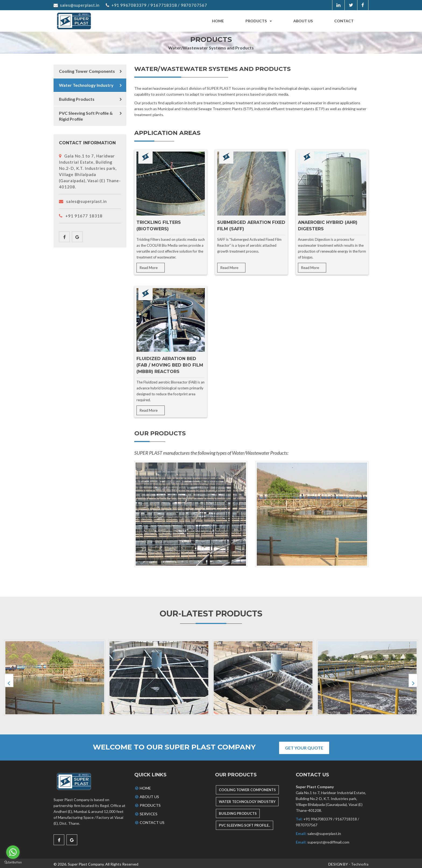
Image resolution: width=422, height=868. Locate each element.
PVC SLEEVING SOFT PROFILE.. (245, 823)
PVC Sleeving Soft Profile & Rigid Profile (86, 116)
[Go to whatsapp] (13, 852)
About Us (147, 795)
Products (259, 21)
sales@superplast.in (77, 5)
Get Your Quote (306, 746)
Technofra (360, 862)
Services (146, 812)
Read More (149, 268)
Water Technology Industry (86, 85)
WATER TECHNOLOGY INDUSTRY (247, 800)
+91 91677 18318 (81, 216)
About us (303, 21)
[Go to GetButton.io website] (13, 862)
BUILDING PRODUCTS (238, 812)
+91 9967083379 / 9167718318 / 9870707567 (157, 5)
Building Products (77, 99)
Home (218, 21)
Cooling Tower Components (87, 71)
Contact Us (149, 821)
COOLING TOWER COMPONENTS (247, 788)
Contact (344, 21)
